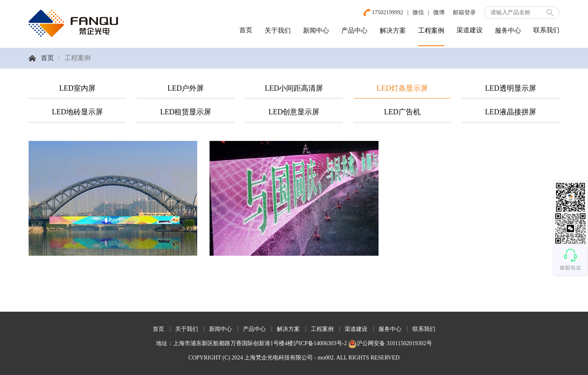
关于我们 (278, 30)
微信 (418, 12)
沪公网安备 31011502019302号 (390, 343)
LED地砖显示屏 (77, 112)
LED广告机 (402, 112)
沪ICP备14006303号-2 (320, 343)
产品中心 (354, 30)
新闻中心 (316, 30)
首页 (246, 30)
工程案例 (431, 30)
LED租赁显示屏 (186, 112)
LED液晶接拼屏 (511, 112)
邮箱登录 (464, 12)
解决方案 (393, 30)
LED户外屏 (186, 88)
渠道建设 (470, 30)
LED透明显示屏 (511, 88)
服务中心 (508, 30)
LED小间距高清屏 (294, 88)
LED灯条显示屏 (402, 88)
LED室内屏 (77, 88)
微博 (439, 12)
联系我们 (546, 30)
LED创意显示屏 (294, 112)
